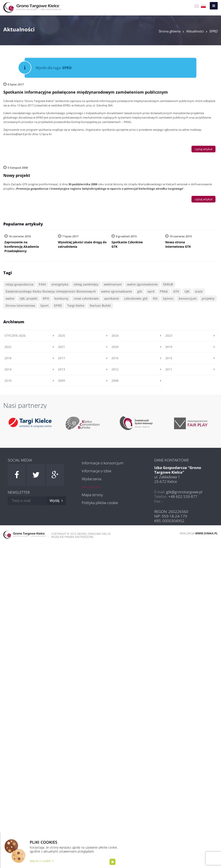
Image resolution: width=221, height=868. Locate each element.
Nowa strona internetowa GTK (178, 244)
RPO (46, 298)
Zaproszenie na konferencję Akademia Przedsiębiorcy (22, 247)
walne (10, 298)
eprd (151, 291)
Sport (45, 305)
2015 (169, 358)
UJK (187, 291)
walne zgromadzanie (117, 291)
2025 (61, 336)
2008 (115, 381)
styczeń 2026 (15, 336)
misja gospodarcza (19, 284)
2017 (61, 358)
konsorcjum (188, 298)
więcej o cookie (42, 861)
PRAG (164, 291)
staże (199, 291)
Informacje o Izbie (97, 471)
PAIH (42, 284)
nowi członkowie (86, 298)
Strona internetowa (20, 305)
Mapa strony (92, 495)
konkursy (61, 298)
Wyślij (56, 501)
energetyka (60, 284)
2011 (169, 369)
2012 (115, 369)
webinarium (113, 284)
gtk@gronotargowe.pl (184, 492)
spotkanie (111, 298)
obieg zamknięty (86, 284)
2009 (61, 381)
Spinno (168, 298)
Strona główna (170, 31)
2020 (115, 347)
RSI (155, 298)
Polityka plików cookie (100, 503)
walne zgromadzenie (142, 284)
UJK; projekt (29, 298)
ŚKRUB (168, 284)
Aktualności (195, 31)
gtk (140, 291)
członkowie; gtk (136, 298)
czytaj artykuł (203, 149)
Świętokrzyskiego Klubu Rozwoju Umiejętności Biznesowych (51, 291)
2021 (61, 347)
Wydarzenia (92, 479)
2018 (8, 358)
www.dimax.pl (206, 533)
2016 (115, 358)
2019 (169, 347)
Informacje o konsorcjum (103, 463)
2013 (61, 369)
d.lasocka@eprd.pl (15, 134)
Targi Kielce (76, 305)
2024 (115, 336)
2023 (169, 336)
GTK (176, 291)
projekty (208, 298)
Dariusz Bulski (100, 305)
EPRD (214, 31)
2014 (8, 369)
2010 (8, 381)
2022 (8, 347)
